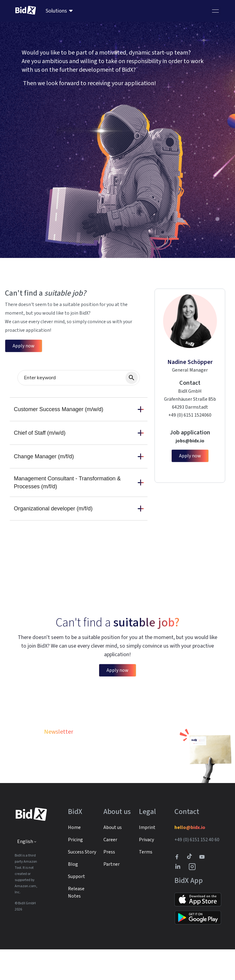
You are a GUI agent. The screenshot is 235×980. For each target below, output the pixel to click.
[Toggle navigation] (215, 11)
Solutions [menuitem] (56, 11)
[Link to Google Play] (198, 948)
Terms (146, 883)
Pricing (75, 870)
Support (76, 907)
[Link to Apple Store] (198, 930)
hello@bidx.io (190, 858)
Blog (73, 895)
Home (74, 858)
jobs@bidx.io (190, 441)
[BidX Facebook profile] (179, 887)
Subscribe (132, 784)
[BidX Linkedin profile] (179, 897)
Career (110, 870)
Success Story (82, 883)
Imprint (147, 858)
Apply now (24, 346)
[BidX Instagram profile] (192, 897)
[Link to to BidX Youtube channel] (203, 887)
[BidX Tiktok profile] (190, 887)
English (25, 872)
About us (113, 858)
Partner (112, 895)
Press (109, 883)
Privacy (146, 870)
